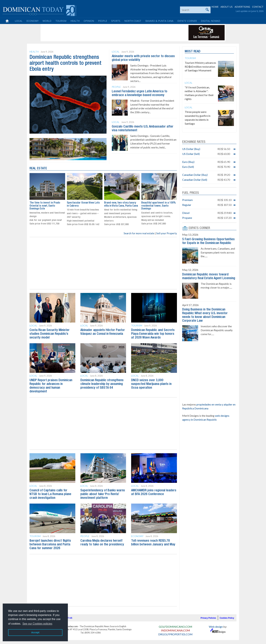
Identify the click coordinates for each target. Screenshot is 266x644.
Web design (216, 627)
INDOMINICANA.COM (175, 630)
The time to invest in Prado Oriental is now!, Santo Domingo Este (45, 206)
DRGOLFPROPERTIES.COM (175, 634)
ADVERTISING (242, 7)
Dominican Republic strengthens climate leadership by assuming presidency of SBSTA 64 (102, 384)
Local (19, 21)
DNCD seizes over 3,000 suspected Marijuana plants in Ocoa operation (151, 384)
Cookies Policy (227, 618)
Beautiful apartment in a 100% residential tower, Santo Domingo (159, 206)
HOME (215, 7)
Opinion (89, 21)
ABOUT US (227, 7)
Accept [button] (35, 632)
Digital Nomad (211, 21)
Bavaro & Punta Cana (159, 21)
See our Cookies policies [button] (37, 624)
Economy (32, 21)
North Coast (133, 21)
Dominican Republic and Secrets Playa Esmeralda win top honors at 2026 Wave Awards (153, 334)
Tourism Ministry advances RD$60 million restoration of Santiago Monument (200, 67)
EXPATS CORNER (199, 228)
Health (75, 21)
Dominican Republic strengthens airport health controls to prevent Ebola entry (65, 63)
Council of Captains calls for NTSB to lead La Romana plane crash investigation (50, 494)
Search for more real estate (139, 233)
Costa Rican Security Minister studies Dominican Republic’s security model (50, 334)
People (103, 21)
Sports (116, 21)
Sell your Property (167, 233)
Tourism (61, 21)
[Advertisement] (103, 33)
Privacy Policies (208, 618)
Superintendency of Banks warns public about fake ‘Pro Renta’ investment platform (103, 494)
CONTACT (258, 7)
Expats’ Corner (187, 21)
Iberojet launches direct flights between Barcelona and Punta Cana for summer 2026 (50, 545)
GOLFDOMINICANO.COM (175, 627)
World (47, 21)
